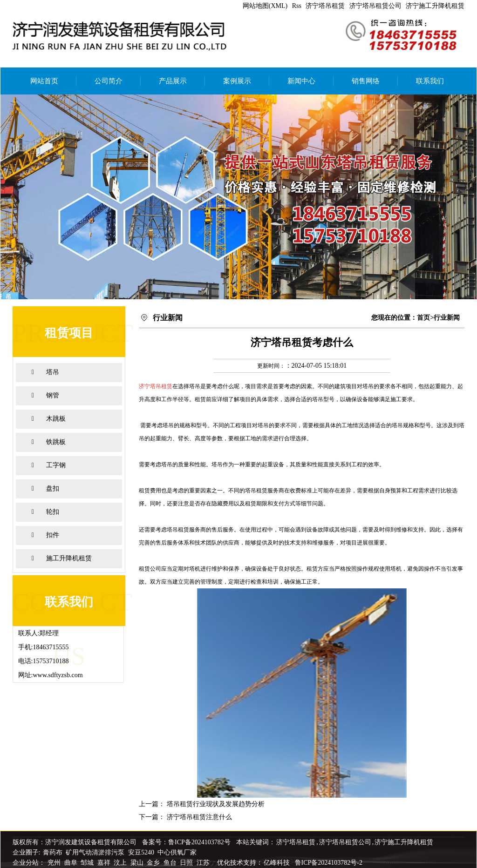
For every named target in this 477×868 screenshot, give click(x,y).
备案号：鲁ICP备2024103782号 (186, 842)
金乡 (154, 863)
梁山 (138, 863)
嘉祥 (105, 863)
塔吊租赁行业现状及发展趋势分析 (216, 804)
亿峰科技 (277, 863)
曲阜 (72, 863)
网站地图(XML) (265, 6)
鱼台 (171, 863)
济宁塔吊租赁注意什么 (199, 817)
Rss (297, 6)
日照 (187, 863)
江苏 (204, 863)
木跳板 (56, 419)
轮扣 (53, 512)
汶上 (121, 863)
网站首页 (44, 81)
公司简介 (109, 81)
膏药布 (53, 852)
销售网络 (366, 81)
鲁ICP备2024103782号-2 (329, 863)
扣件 (53, 535)
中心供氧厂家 (177, 852)
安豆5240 (141, 852)
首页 (423, 318)
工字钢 (56, 465)
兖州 (55, 863)
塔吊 (53, 372)
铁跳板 (56, 442)
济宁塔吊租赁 (325, 6)
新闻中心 (301, 81)
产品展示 (173, 81)
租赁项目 (69, 333)
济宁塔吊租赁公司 (375, 6)
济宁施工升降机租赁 (435, 6)
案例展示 (237, 81)
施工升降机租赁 (69, 558)
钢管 (53, 395)
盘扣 (53, 488)
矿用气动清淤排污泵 (96, 852)
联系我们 (430, 81)
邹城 (88, 863)
